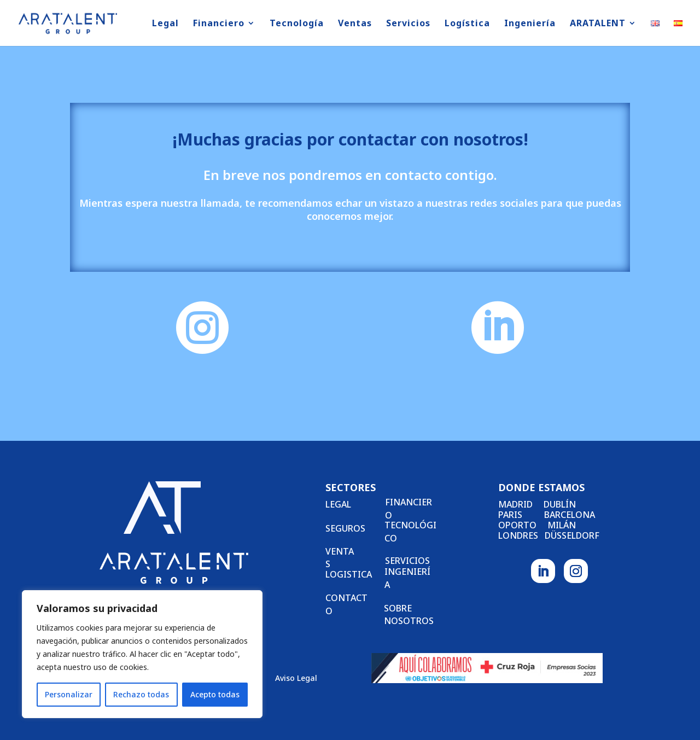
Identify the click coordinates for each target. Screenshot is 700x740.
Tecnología (297, 24)
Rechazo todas (141, 694)
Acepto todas (215, 694)
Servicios (408, 24)
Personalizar (69, 694)
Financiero (219, 24)
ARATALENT (598, 24)
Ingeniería (530, 24)
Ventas (355, 24)
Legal (165, 24)
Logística (467, 24)
